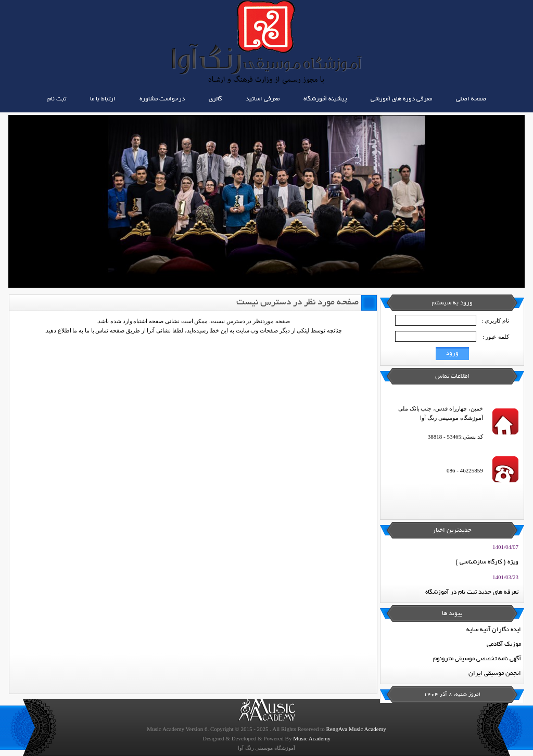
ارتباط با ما (103, 99)
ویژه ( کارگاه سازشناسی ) (487, 562)
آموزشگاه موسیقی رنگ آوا (266, 748)
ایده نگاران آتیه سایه (494, 630)
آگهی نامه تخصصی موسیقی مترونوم (477, 659)
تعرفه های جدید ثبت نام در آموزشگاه (472, 592)
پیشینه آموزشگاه (325, 99)
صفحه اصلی (471, 99)
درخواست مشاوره (162, 99)
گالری (215, 99)
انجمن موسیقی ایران (495, 674)
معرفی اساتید (263, 99)
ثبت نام (57, 99)
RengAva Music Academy (356, 729)
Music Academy (312, 738)
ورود (452, 354)
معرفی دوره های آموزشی (401, 99)
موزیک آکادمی (504, 644)
